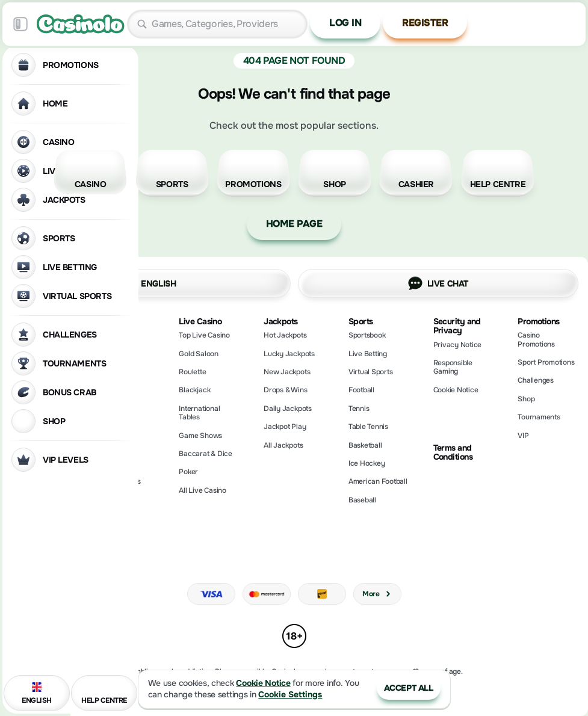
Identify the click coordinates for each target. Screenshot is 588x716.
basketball (365, 445)
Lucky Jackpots (289, 354)
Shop (526, 399)
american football (378, 481)
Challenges (536, 380)
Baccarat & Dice (205, 454)
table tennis (368, 427)
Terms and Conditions (453, 453)
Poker (188, 472)
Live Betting (368, 354)
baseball (362, 500)
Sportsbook (367, 335)
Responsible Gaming (453, 367)
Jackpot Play (285, 427)
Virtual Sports (371, 372)
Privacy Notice (458, 345)
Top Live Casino (204, 335)
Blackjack (194, 390)
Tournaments (539, 417)
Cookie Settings (290, 695)
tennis (359, 409)
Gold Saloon (198, 354)
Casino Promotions (536, 339)
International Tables (199, 413)
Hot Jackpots (285, 335)
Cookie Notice (456, 390)
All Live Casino (202, 490)
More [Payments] (377, 594)
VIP (523, 436)
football (361, 390)
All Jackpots (283, 445)
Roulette (192, 372)
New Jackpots (287, 372)
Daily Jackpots (288, 409)
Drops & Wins (285, 390)
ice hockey (367, 463)
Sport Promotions (546, 362)
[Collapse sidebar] (20, 24)
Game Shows (200, 436)
